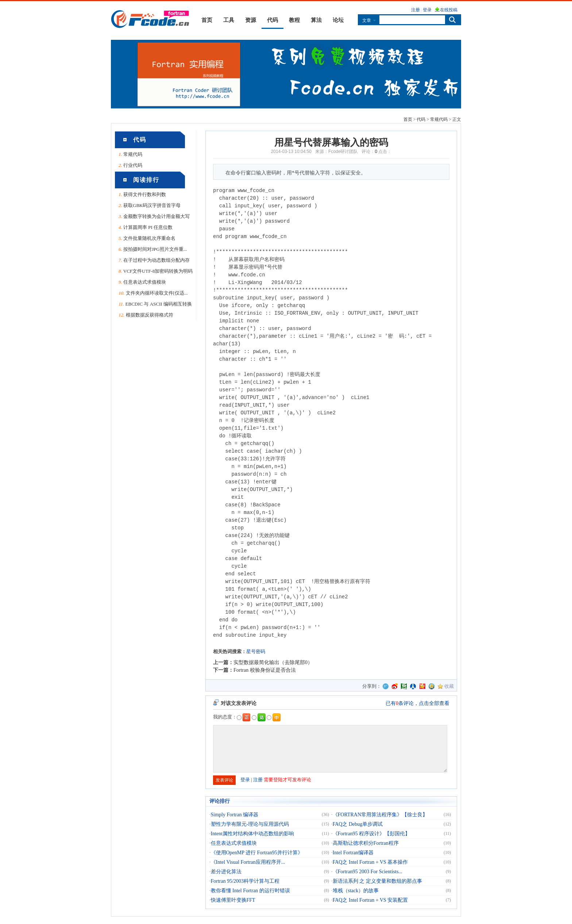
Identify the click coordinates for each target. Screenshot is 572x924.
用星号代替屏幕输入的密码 (331, 142)
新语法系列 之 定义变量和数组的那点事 (377, 881)
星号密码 (256, 651)
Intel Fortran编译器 (353, 853)
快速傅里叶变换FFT (233, 900)
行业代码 (133, 165)
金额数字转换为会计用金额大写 (156, 216)
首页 (207, 20)
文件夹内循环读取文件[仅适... (157, 293)
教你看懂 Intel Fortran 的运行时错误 (250, 891)
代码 (273, 20)
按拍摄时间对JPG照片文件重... (155, 249)
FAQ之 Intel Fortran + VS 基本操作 (370, 862)
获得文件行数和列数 (145, 194)
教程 (294, 20)
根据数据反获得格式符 (150, 315)
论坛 (338, 20)
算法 (316, 20)
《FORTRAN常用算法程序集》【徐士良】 (380, 815)
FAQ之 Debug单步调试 (358, 824)
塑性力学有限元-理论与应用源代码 (250, 824)
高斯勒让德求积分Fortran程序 (366, 843)
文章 (367, 20)
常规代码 (439, 119)
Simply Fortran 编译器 (235, 815)
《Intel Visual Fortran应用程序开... (248, 862)
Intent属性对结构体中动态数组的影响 (253, 834)
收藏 (449, 686)
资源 (251, 20)
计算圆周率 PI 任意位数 (148, 227)
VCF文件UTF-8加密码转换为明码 (158, 271)
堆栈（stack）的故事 (356, 891)
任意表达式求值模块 (145, 282)
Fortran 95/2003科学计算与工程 (245, 881)
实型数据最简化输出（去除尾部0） (273, 662)
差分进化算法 (226, 872)
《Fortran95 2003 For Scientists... (368, 872)
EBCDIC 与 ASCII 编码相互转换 (159, 304)
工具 (229, 20)
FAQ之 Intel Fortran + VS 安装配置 (370, 900)
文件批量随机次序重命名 (149, 238)
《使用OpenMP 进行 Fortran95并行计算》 (257, 853)
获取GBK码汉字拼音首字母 (152, 205)
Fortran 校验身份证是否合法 (265, 670)
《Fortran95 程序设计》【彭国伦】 (372, 834)
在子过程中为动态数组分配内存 (156, 260)
